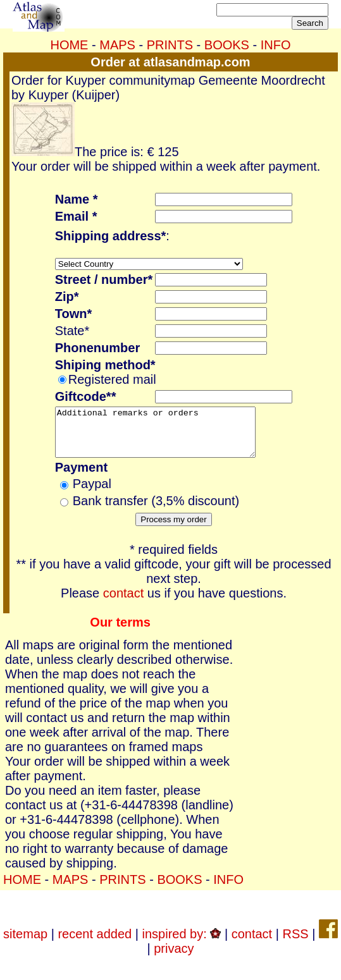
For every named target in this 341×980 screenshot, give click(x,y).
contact (123, 603)
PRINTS (170, 45)
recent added (95, 943)
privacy (174, 958)
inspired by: (182, 943)
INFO (276, 45)
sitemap (25, 943)
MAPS (117, 45)
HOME (69, 45)
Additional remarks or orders (167, 437)
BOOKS (227, 45)
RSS (295, 943)
